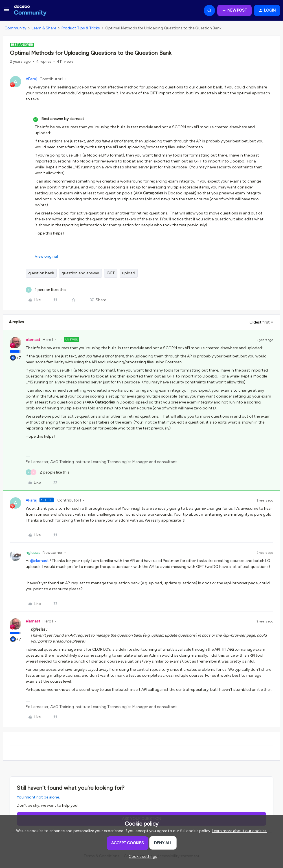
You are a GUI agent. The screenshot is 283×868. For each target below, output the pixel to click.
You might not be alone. (38, 797)
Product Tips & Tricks (81, 28)
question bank (41, 273)
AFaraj (31, 79)
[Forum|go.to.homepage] (30, 10)
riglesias (33, 553)
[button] (6, 11)
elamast (33, 340)
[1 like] (46, 290)
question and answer (80, 273)
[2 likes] (48, 472)
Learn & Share (44, 28)
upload (129, 273)
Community (15, 28)
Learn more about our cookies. (240, 831)
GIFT (111, 273)
